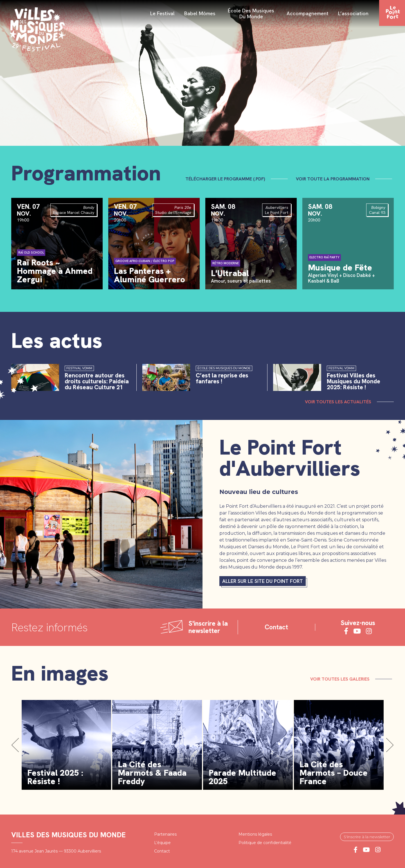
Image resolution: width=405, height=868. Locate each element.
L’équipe (162, 843)
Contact (276, 627)
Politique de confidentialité (265, 843)
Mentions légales (255, 834)
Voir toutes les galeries (342, 679)
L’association (353, 14)
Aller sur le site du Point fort (263, 581)
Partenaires (165, 834)
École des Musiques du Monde (251, 14)
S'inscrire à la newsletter (367, 837)
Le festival (162, 14)
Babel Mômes (200, 14)
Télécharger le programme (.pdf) (227, 179)
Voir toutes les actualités (338, 402)
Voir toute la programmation (334, 179)
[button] (15, 745)
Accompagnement (308, 14)
